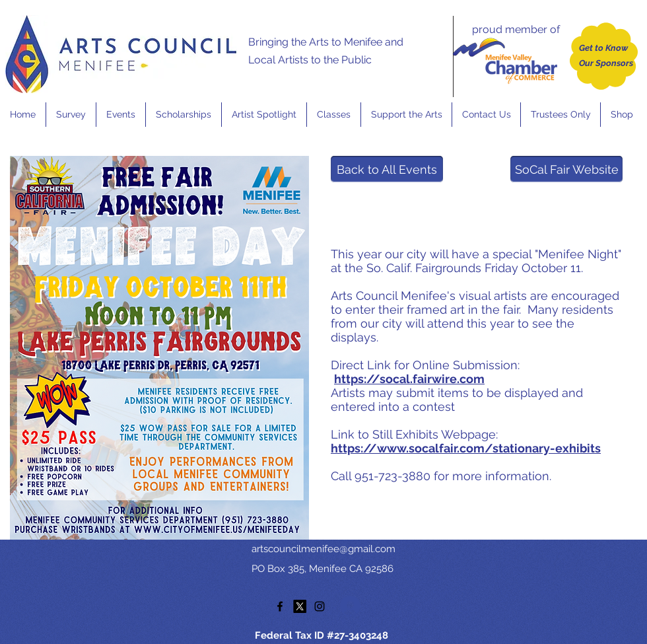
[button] (120, 115)
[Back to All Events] (387, 169)
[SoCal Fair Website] (566, 169)
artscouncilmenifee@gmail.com (323, 549)
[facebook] (280, 606)
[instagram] (320, 606)
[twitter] (300, 606)
